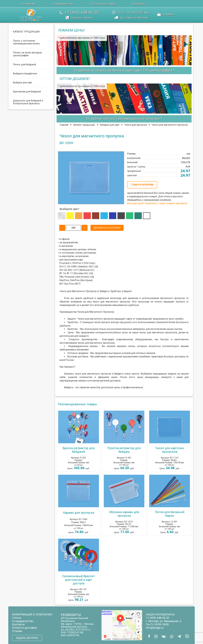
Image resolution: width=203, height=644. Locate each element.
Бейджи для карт (110, 125)
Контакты (139, 4)
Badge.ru (119, 374)
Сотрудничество (63, 4)
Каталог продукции (84, 125)
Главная (64, 125)
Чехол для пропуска (135, 125)
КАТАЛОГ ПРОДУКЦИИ (26, 32)
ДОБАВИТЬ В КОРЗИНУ (107, 228)
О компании (28, 4)
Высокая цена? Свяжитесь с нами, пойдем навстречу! (157, 203)
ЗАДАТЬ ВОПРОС (27, 638)
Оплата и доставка (103, 4)
